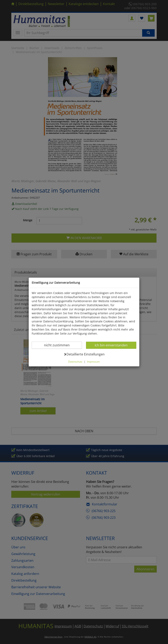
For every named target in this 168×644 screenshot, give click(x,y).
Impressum (93, 362)
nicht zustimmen (59, 345)
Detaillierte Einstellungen (84, 354)
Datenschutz (75, 362)
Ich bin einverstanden (111, 345)
